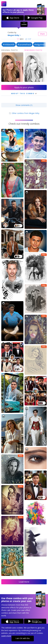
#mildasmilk (9, 44)
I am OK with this (23, 638)
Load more (24, 582)
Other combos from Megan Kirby (24, 113)
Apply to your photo (24, 87)
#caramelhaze (24, 44)
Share (42, 34)
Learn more (6, 636)
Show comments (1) (24, 105)
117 (28, 39)
